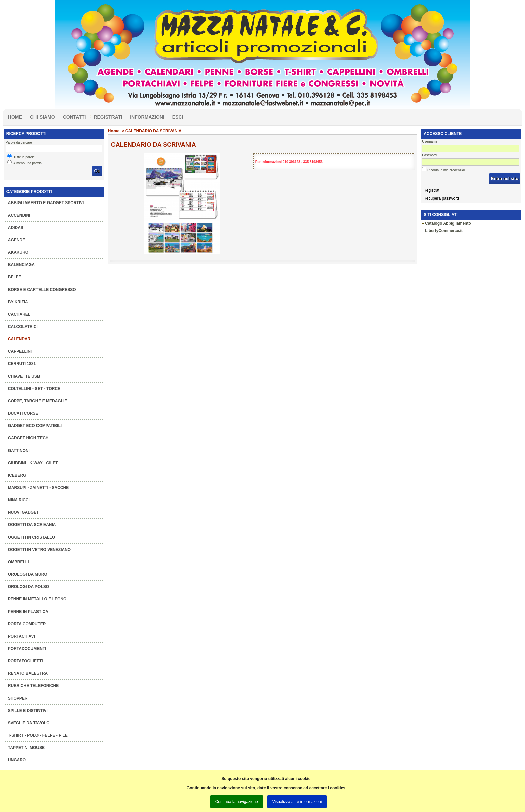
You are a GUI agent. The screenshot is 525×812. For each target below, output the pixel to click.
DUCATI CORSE (23, 413)
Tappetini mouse (26, 748)
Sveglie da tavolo (29, 723)
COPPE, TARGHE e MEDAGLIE (37, 401)
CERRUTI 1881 (22, 364)
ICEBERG (17, 475)
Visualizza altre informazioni (297, 802)
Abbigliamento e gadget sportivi (46, 203)
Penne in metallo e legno (37, 599)
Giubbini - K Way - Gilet (33, 463)
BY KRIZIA (18, 302)
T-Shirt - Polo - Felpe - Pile (38, 735)
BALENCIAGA (21, 265)
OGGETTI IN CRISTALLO (31, 537)
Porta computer (27, 624)
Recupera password (441, 198)
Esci (178, 117)
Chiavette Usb (24, 376)
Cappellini (20, 351)
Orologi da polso (28, 587)
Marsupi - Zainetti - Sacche (38, 488)
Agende (17, 240)
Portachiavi (22, 636)
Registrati (108, 117)
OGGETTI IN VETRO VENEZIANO (39, 550)
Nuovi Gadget (24, 512)
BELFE (15, 277)
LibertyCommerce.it (444, 231)
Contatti (74, 117)
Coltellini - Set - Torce (34, 389)
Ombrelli (19, 562)
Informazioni (147, 117)
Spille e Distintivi (28, 711)
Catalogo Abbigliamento (448, 223)
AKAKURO (18, 252)
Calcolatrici (23, 327)
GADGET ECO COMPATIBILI (35, 426)
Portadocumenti (27, 649)
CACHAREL (19, 314)
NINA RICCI (19, 500)
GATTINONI (19, 451)
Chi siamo (43, 117)
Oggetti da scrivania (32, 525)
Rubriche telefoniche (33, 686)
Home (15, 117)
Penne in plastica (28, 612)
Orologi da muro (28, 574)
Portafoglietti (25, 661)
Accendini (19, 215)
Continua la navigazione (237, 802)
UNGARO (17, 760)
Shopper (18, 698)
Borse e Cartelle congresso (42, 290)
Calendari (20, 339)
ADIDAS (16, 228)
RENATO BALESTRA (28, 673)
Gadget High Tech (28, 438)
